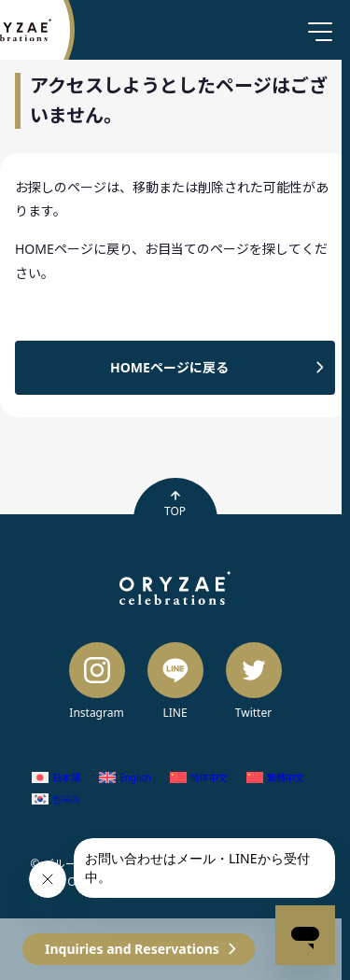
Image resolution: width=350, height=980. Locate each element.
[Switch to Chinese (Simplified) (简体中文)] (199, 777)
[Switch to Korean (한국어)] (56, 799)
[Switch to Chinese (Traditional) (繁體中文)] (275, 777)
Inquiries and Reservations (132, 949)
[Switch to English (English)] (125, 777)
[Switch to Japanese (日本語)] (56, 777)
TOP (175, 504)
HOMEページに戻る (169, 367)
